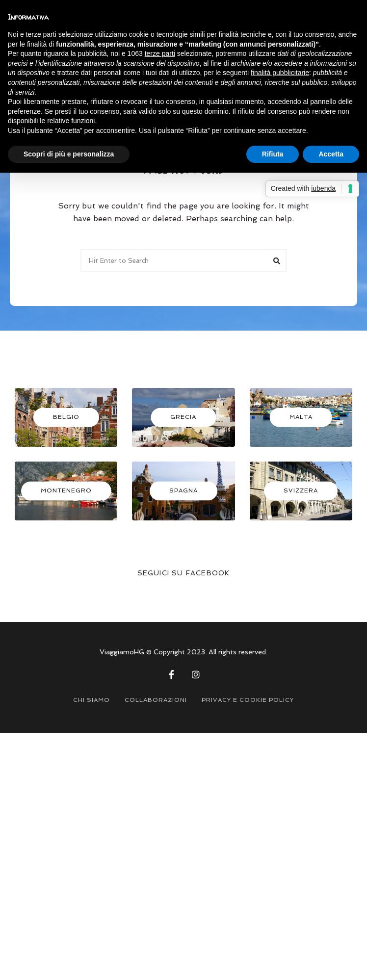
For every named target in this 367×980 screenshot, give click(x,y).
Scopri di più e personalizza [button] (69, 154)
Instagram (196, 674)
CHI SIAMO (92, 700)
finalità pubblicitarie (280, 73)
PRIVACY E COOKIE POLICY (248, 700)
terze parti (160, 53)
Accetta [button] (331, 154)
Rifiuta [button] (273, 154)
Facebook (171, 674)
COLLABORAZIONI (156, 700)
